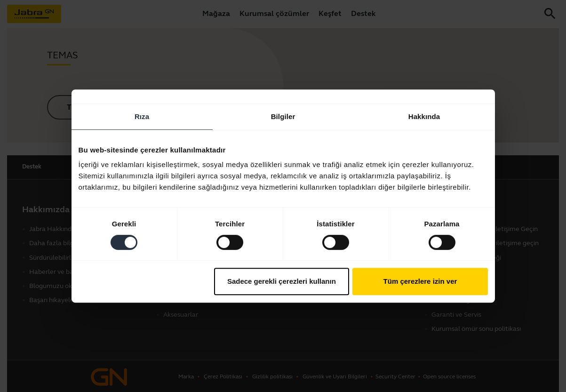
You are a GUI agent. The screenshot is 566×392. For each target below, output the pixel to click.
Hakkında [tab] (424, 116)
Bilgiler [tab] (283, 116)
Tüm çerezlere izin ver (420, 281)
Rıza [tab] (142, 116)
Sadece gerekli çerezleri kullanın (282, 281)
